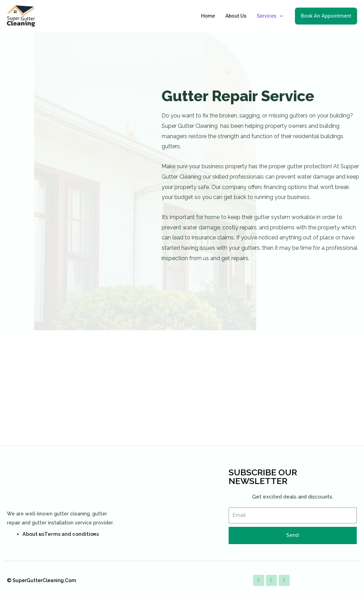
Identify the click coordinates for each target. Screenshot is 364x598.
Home (208, 16)
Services (270, 16)
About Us (236, 16)
